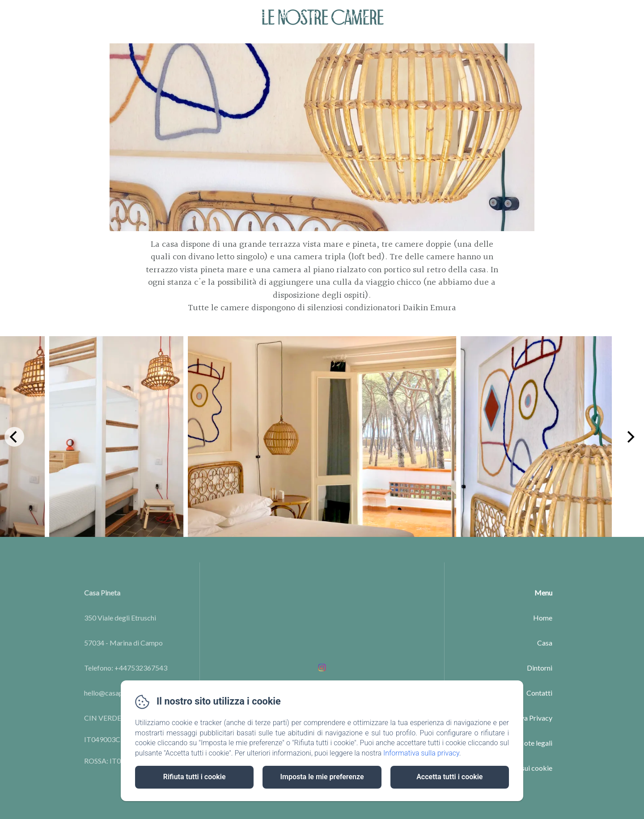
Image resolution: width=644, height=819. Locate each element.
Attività (351, 15)
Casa (545, 643)
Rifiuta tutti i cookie (195, 777)
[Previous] (14, 437)
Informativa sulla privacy (421, 753)
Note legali (535, 743)
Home (208, 15)
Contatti (404, 15)
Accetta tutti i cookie (449, 777)
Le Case (250, 15)
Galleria (299, 15)
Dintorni (540, 668)
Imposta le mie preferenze (322, 777)
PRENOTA (606, 15)
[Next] (630, 437)
